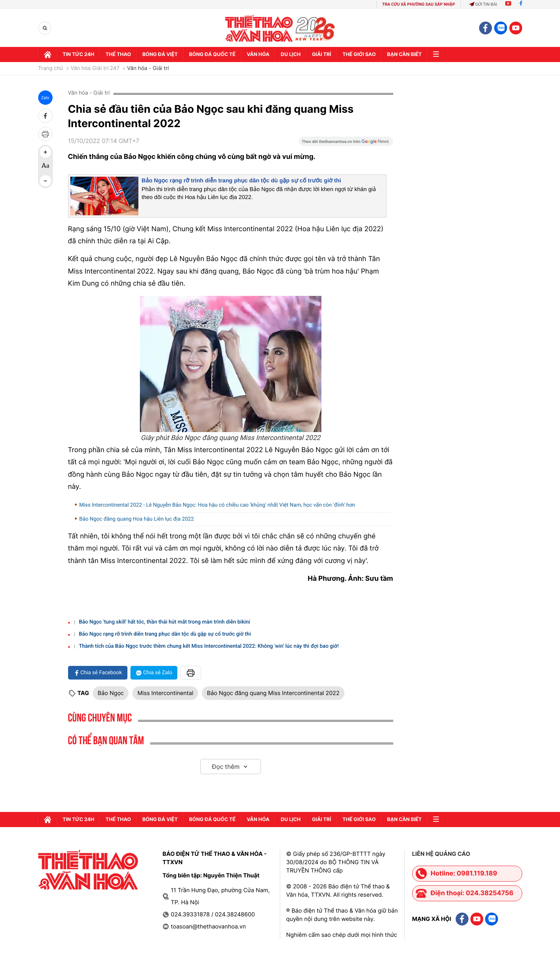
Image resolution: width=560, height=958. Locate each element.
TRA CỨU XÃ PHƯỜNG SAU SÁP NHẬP (419, 4)
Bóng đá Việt (160, 54)
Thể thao (118, 54)
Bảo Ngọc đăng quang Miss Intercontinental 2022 (273, 693)
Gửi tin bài (483, 4)
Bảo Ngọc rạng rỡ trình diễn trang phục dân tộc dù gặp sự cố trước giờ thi (241, 181)
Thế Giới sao (359, 54)
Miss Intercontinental (165, 693)
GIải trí (322, 54)
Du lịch (290, 54)
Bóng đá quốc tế (212, 54)
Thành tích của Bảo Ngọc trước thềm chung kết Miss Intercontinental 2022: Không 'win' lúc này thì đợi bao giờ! (209, 646)
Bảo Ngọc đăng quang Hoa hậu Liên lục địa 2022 (137, 519)
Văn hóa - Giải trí (148, 68)
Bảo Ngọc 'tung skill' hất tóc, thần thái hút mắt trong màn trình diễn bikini (164, 622)
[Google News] (346, 144)
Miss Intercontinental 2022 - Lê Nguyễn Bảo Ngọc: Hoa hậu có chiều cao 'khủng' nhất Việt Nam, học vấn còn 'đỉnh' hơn (217, 505)
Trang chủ (51, 68)
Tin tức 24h (79, 54)
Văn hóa (258, 54)
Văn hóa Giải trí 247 (95, 68)
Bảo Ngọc (111, 693)
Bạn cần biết (405, 54)
